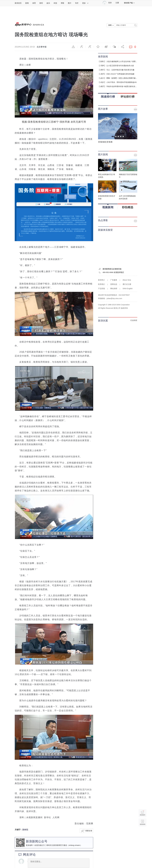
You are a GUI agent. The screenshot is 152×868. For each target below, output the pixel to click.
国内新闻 (36, 25)
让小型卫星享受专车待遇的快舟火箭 (120, 66)
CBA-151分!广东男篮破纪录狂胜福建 (120, 74)
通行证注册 (127, 284)
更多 (85, 3)
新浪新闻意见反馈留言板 (112, 269)
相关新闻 (142, 823)
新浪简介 (101, 280)
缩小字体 (82, 47)
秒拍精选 (128, 207)
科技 (55, 3)
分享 (123, 47)
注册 (117, 3)
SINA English (128, 289)
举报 (73, 47)
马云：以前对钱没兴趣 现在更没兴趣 (120, 70)
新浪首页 (18, 3)
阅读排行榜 (108, 96)
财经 (41, 3)
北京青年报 (42, 47)
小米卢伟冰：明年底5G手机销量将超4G (122, 82)
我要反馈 (89, 831)
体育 (34, 3)
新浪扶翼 (103, 321)
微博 (106, 47)
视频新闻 (108, 206)
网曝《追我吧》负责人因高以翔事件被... (122, 78)
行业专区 (134, 320)
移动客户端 (129, 3)
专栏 (77, 3)
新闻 (27, 3)
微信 (114, 47)
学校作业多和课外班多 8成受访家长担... (122, 86)
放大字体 (90, 47)
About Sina (127, 280)
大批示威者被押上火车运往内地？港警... (122, 61)
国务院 (25, 830)
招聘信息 (114, 284)
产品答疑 (101, 289)
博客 (63, 3)
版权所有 (124, 308)
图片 (70, 3)
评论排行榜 (128, 97)
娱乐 (48, 3)
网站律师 (114, 289)
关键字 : (19, 830)
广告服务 (114, 280)
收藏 (98, 47)
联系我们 (101, 284)
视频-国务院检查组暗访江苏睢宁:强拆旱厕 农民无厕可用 (54, 122)
